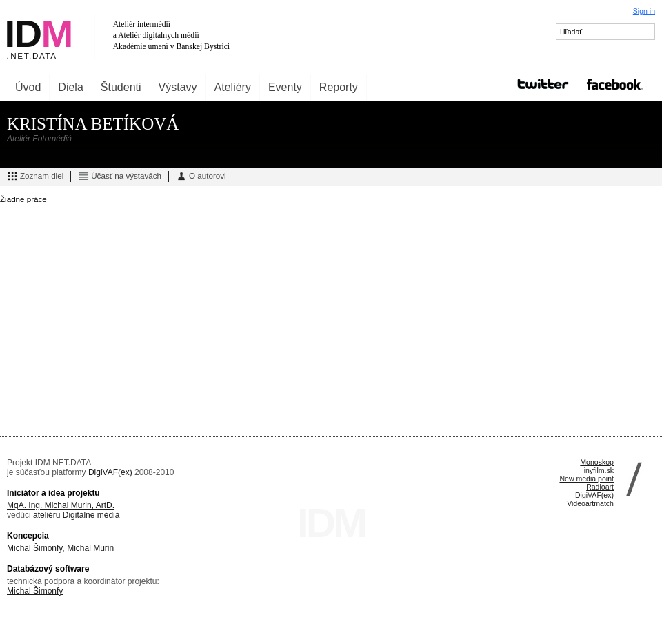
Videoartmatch (590, 503)
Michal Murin (90, 548)
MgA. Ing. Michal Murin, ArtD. (61, 505)
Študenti (121, 87)
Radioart (600, 487)
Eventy (285, 87)
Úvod (28, 87)
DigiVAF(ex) (110, 472)
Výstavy (178, 87)
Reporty (339, 87)
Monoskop (597, 462)
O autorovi (201, 177)
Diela (70, 87)
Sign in (644, 11)
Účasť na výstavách (120, 177)
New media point (586, 479)
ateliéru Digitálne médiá (76, 515)
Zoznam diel (35, 177)
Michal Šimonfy (34, 548)
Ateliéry (233, 87)
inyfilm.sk (599, 470)
